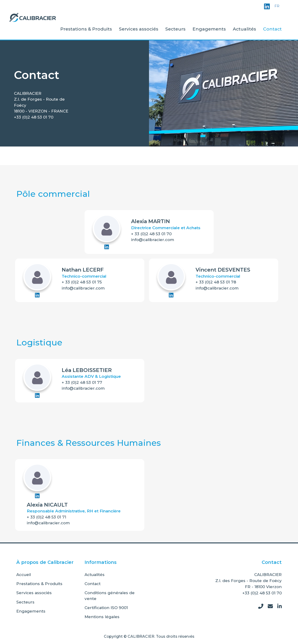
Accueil (24, 575)
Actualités (244, 29)
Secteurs (175, 29)
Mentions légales (102, 617)
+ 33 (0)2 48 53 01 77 (82, 382)
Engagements (209, 29)
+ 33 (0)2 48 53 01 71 (46, 517)
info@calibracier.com (153, 240)
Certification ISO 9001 (106, 608)
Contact (272, 29)
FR (277, 6)
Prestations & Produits (86, 29)
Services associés (139, 29)
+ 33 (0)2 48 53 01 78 (216, 282)
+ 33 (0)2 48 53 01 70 (151, 234)
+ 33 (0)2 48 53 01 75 (82, 282)
